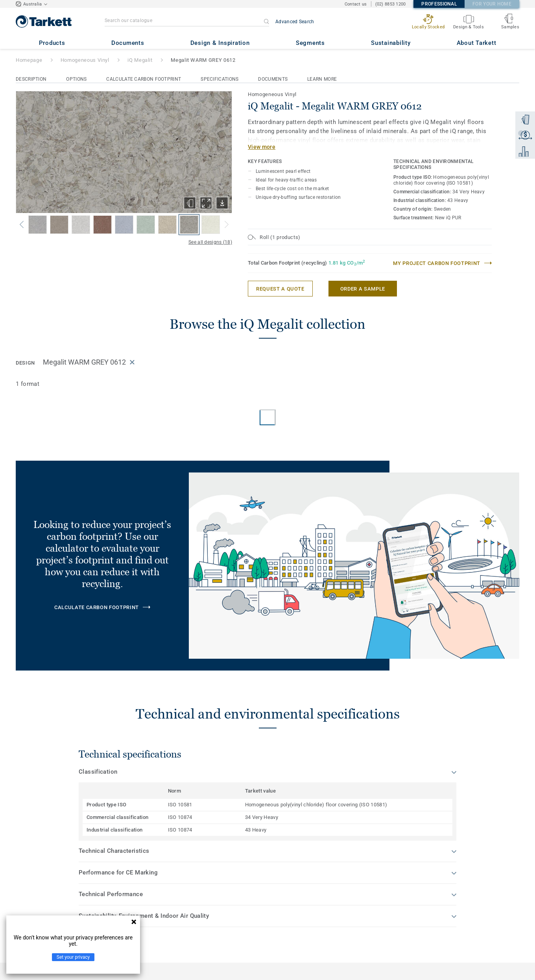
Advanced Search (295, 22)
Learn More (322, 79)
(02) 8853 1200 (391, 4)
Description (31, 79)
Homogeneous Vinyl (85, 60)
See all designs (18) (210, 242)
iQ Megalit (140, 60)
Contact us (356, 4)
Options (76, 79)
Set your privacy (73, 957)
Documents (273, 79)
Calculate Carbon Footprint (144, 79)
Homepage (29, 60)
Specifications (220, 79)
